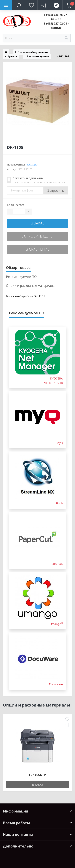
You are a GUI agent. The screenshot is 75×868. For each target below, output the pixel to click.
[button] (56, 17)
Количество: (15, 205)
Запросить (56, 190)
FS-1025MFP (38, 775)
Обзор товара (18, 267)
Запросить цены (37, 236)
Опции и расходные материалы (31, 286)
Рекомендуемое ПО (21, 277)
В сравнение (38, 249)
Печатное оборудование (33, 52)
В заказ (38, 223)
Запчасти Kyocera (38, 56)
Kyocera (12, 56)
